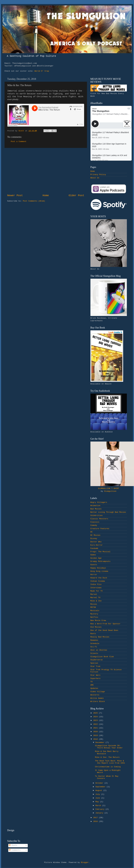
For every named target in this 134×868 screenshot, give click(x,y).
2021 (96, 728)
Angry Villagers (99, 502)
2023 (96, 720)
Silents (94, 653)
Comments (15, 850)
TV (92, 682)
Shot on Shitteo (99, 650)
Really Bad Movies (100, 637)
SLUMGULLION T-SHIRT (109, 488)
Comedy (94, 525)
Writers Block (98, 702)
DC (92, 532)
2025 (96, 713)
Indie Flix (96, 584)
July (98, 794)
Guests (94, 565)
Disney (94, 539)
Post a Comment (19, 142)
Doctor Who (96, 542)
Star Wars (95, 675)
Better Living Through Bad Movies (108, 512)
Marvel (94, 594)
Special (94, 663)
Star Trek (95, 666)
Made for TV (97, 591)
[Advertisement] (46, 171)
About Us (95, 178)
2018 (96, 739)
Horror (94, 575)
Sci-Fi (94, 647)
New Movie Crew (98, 620)
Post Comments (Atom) (34, 201)
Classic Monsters (99, 519)
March (99, 806)
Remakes (94, 640)
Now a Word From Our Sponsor (105, 624)
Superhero (95, 678)
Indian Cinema (98, 581)
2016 (96, 821)
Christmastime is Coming (108, 767)
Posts (13, 845)
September (101, 787)
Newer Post (15, 195)
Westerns (95, 695)
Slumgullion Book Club (102, 657)
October (100, 783)
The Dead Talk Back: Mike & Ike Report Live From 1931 (110, 762)
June (98, 798)
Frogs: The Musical (100, 552)
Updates (94, 688)
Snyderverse (97, 660)
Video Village (98, 692)
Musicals (95, 611)
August (99, 790)
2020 (96, 732)
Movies (94, 604)
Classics (95, 522)
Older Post (76, 195)
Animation (95, 506)
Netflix (94, 617)
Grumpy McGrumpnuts (100, 561)
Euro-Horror (97, 545)
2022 (96, 724)
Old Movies (96, 627)
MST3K (93, 607)
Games (93, 555)
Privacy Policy (98, 175)
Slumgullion (110, 491)
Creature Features (100, 529)
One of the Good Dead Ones (104, 630)
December (101, 743)
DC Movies (95, 535)
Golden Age (96, 558)
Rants (93, 634)
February (101, 809)
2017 (96, 818)
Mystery (94, 614)
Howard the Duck (99, 578)
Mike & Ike (96, 601)
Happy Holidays (98, 568)
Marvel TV (95, 598)
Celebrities (97, 515)
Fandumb (94, 548)
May (98, 802)
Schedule (95, 644)
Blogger (85, 862)
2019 (96, 736)
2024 (96, 717)
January (100, 813)
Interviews (96, 588)
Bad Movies (96, 509)
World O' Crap (42, 71)
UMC (92, 685)
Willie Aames (97, 698)
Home (46, 195)
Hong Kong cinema (99, 571)
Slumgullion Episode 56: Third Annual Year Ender (109, 747)
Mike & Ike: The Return (107, 757)
